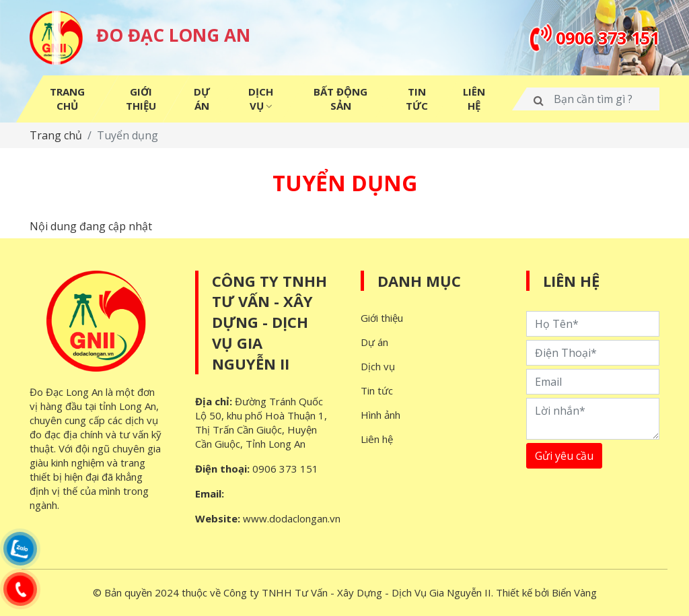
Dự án (374, 342)
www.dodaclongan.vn (292, 518)
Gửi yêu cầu (564, 456)
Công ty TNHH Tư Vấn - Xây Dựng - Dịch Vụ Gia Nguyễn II (269, 322)
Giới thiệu (382, 318)
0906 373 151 (285, 469)
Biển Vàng (574, 592)
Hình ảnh (380, 415)
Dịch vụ (378, 366)
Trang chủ (56, 135)
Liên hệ (377, 439)
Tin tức (377, 390)
